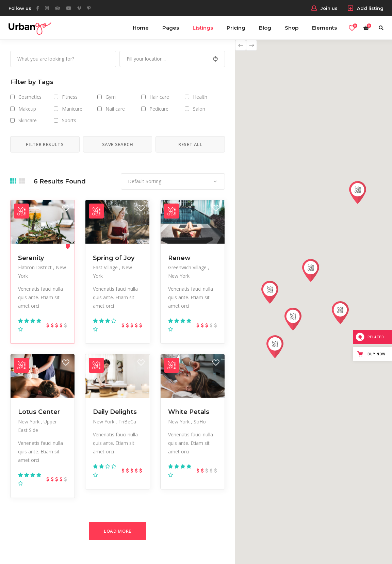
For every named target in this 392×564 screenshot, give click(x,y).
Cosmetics (30, 97)
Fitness (70, 97)
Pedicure (159, 109)
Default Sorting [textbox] (145, 181)
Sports (69, 120)
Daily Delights (115, 412)
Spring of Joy (114, 258)
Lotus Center (39, 412)
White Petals (189, 412)
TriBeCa (127, 422)
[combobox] (173, 181)
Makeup (27, 109)
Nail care (115, 109)
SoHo (200, 422)
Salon (199, 109)
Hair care (159, 97)
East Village (106, 267)
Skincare (28, 120)
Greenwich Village (188, 267)
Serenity (31, 258)
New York (179, 276)
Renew (179, 258)
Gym (111, 97)
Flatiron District (36, 267)
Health (200, 97)
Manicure (72, 109)
